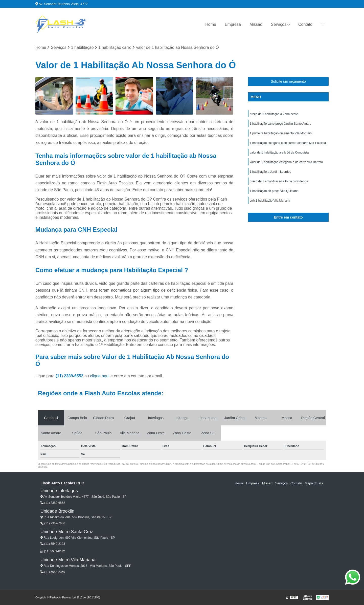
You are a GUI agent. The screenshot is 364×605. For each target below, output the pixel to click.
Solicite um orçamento (288, 82)
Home (211, 24)
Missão (256, 24)
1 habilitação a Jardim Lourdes (270, 172)
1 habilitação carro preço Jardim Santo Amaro (280, 124)
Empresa (233, 24)
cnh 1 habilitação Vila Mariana (270, 201)
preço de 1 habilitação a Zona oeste (274, 114)
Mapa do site (314, 483)
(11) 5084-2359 (53, 572)
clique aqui (100, 376)
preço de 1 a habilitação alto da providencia (279, 182)
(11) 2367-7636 (53, 523)
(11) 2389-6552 (70, 376)
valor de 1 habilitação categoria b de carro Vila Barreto (286, 162)
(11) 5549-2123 (53, 544)
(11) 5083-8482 (53, 551)
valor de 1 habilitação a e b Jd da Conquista (279, 153)
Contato (305, 24)
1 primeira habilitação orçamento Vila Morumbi (281, 134)
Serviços (279, 24)
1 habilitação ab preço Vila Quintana (274, 191)
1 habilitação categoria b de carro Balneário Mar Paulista (288, 143)
